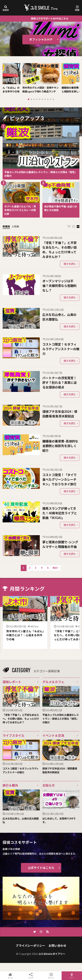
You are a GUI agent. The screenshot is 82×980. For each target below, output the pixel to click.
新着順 (6, 226)
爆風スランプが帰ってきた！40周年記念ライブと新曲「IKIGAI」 (60, 513)
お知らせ (49, 785)
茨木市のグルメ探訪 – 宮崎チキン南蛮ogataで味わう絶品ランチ (40, 90)
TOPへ (72, 976)
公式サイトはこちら (41, 868)
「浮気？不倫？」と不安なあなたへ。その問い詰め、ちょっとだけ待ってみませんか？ (60, 250)
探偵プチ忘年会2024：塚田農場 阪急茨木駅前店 (60, 414)
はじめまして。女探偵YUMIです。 (59, 820)
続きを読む (70, 264)
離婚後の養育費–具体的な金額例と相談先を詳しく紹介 (60, 446)
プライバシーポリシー (30, 946)
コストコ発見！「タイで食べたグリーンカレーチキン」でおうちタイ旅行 (60, 479)
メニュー (51, 976)
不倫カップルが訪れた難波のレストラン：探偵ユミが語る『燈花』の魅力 (41, 174)
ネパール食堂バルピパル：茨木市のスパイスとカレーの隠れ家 (20, 210)
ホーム (10, 976)
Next (55, 568)
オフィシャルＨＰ (41, 39)
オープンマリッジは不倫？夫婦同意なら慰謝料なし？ (60, 286)
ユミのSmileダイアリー (52, 954)
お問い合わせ (57, 946)
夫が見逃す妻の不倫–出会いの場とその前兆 (61, 208)
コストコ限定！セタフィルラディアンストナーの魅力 (61, 349)
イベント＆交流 (53, 736)
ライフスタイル (13, 736)
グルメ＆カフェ (53, 682)
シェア (31, 976)
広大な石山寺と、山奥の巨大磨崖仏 (59, 317)
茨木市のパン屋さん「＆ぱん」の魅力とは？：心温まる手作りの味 (25, 635)
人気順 (15, 226)
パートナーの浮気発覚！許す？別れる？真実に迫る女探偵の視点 (60, 383)
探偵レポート (12, 682)
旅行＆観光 (10, 785)
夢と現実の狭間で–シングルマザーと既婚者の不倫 (60, 544)
